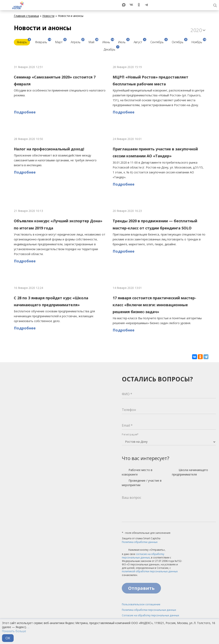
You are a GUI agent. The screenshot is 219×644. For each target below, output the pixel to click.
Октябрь (179, 41)
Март (60, 41)
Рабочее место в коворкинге (137, 472)
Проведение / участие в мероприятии (142, 483)
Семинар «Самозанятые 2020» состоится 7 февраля (55, 80)
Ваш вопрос (132, 498)
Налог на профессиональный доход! (49, 149)
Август (139, 41)
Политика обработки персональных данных (149, 610)
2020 (198, 30)
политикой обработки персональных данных (150, 571)
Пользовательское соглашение (141, 604)
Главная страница (26, 16)
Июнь (108, 41)
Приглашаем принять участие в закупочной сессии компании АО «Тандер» (155, 152)
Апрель (77, 41)
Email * (127, 425)
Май (93, 41)
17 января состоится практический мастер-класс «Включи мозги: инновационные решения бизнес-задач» (154, 305)
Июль (123, 41)
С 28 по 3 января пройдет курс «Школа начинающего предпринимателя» (51, 301)
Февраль (43, 41)
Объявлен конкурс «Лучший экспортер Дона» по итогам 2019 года (58, 224)
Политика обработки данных (140, 542)
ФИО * (127, 394)
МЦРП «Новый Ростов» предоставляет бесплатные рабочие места (150, 80)
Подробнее (25, 112)
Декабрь (111, 49)
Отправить (141, 588)
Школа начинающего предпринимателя (190, 472)
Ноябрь (198, 41)
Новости (48, 16)
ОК (8, 638)
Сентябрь (158, 41)
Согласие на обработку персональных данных (150, 615)
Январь (23, 41)
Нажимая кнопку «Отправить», (144, 550)
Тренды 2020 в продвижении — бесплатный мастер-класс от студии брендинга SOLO (155, 224)
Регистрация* (130, 434)
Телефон (129, 410)
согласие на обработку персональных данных (143, 556)
